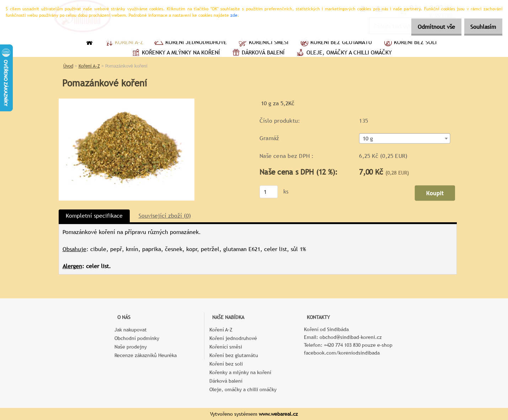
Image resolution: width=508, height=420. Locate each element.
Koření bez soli (410, 43)
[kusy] (268, 192)
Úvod (68, 66)
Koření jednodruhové (190, 43)
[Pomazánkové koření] (127, 101)
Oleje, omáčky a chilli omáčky (343, 53)
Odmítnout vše (429, 27)
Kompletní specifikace (94, 216)
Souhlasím (481, 27)
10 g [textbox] (368, 139)
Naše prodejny (131, 347)
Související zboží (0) (165, 216)
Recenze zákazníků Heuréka (146, 355)
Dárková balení (257, 53)
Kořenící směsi (263, 43)
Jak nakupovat (131, 330)
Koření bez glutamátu (335, 43)
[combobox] (405, 139)
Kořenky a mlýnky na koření (175, 53)
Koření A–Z (123, 43)
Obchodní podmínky (137, 338)
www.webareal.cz (278, 414)
